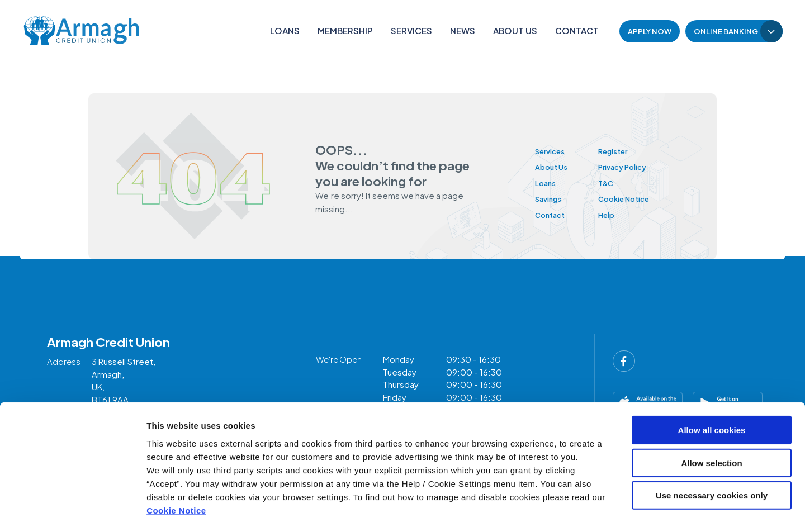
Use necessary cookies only (712, 450)
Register (626, 151)
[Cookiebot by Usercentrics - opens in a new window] (72, 510)
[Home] (79, 31)
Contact (577, 30)
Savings (551, 198)
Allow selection (711, 418)
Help (618, 214)
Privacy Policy (637, 166)
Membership (345, 30)
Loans (285, 30)
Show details (587, 510)
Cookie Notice (176, 465)
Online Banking (726, 31)
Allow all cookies (712, 385)
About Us (515, 30)
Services (411, 30)
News (463, 30)
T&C (618, 182)
